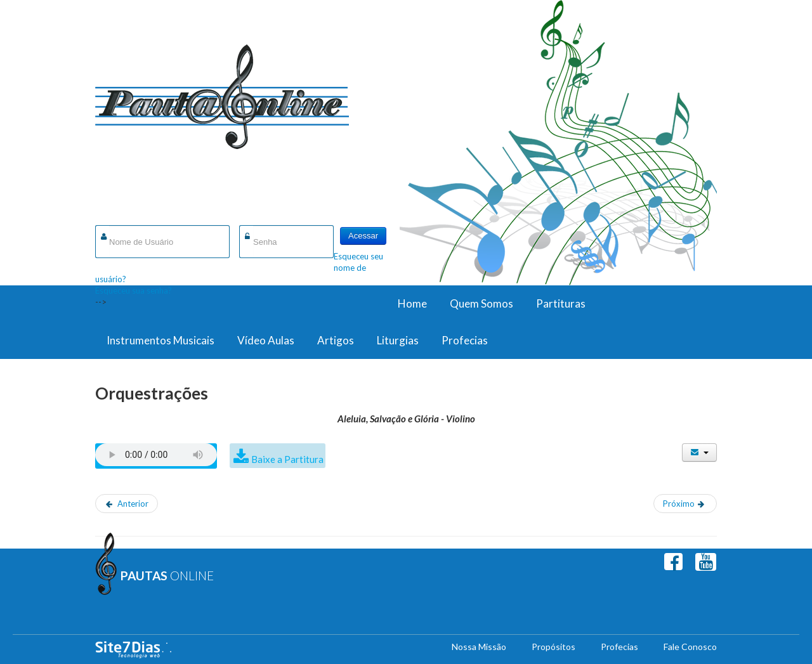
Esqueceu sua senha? (134, 290)
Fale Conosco (690, 647)
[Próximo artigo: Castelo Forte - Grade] (685, 504)
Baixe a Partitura (287, 459)
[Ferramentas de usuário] (699, 452)
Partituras (561, 303)
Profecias (465, 340)
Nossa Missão (479, 647)
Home (412, 303)
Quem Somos (481, 303)
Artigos (336, 340)
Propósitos (553, 647)
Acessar (363, 236)
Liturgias (398, 340)
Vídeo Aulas (266, 340)
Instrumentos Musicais (160, 340)
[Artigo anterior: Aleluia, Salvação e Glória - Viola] (127, 504)
